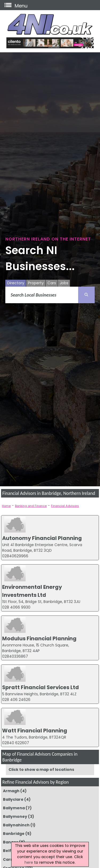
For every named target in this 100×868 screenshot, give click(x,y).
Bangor (11, 842)
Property (36, 283)
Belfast (10, 851)
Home (6, 506)
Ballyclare (13, 799)
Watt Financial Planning (35, 731)
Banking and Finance (31, 506)
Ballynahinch (16, 825)
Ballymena (14, 808)
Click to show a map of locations (41, 770)
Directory (16, 283)
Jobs (64, 283)
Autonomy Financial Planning (42, 538)
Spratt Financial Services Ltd (41, 687)
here (29, 862)
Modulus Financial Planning (39, 638)
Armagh (11, 791)
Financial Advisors (65, 506)
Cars (52, 283)
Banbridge (14, 834)
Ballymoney (15, 816)
